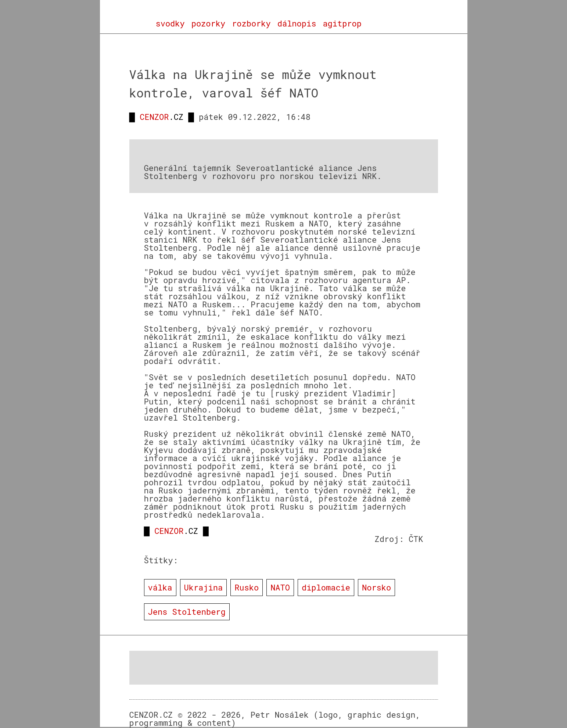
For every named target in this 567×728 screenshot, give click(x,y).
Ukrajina (204, 587)
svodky (170, 24)
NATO (280, 587)
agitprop (342, 24)
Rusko (247, 587)
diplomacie (326, 587)
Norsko (376, 587)
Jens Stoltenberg (187, 612)
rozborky (251, 24)
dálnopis (297, 24)
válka (160, 587)
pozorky (208, 24)
